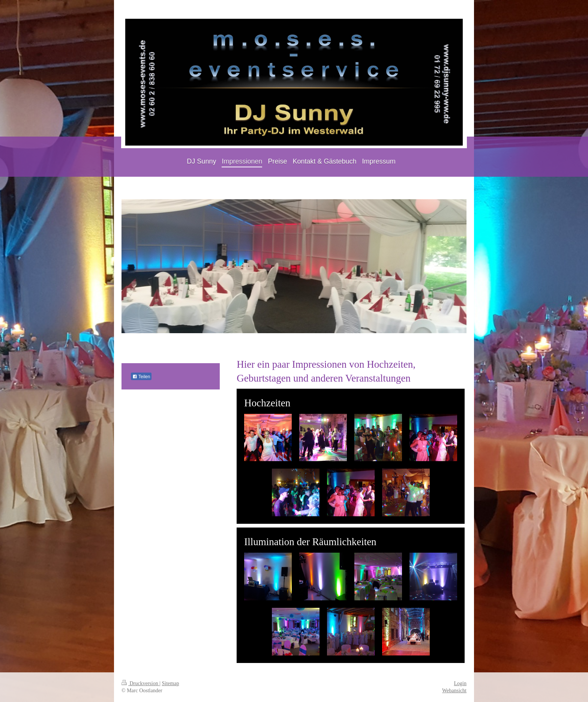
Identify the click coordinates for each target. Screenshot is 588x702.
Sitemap (171, 683)
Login (460, 683)
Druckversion (140, 683)
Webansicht (454, 691)
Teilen (141, 377)
